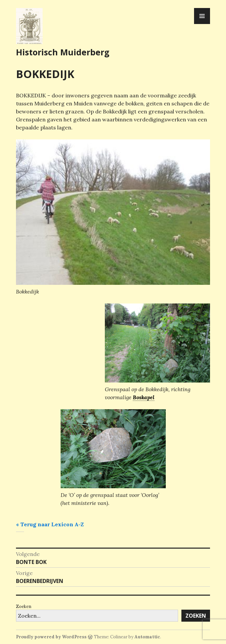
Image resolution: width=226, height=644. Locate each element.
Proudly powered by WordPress (51, 637)
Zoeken (24, 606)
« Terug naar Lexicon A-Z (50, 524)
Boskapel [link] (144, 397)
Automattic (147, 637)
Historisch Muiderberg (63, 52)
